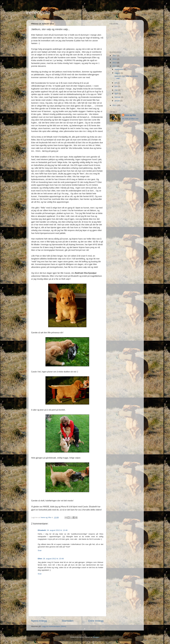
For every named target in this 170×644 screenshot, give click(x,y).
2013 (115, 63)
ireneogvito (38, 13)
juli (116, 83)
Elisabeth (42, 530)
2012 (115, 66)
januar (117, 101)
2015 (115, 56)
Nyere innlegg (39, 621)
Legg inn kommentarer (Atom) (54, 626)
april (117, 94)
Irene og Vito (130, 115)
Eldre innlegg (96, 621)
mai (116, 90)
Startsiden (68, 621)
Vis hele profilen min (130, 119)
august (118, 73)
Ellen (40, 559)
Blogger (96, 637)
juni (116, 86)
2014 (115, 59)
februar (118, 97)
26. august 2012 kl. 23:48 (53, 559)
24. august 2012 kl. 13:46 (57, 530)
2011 (115, 105)
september (119, 69)
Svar (40, 550)
